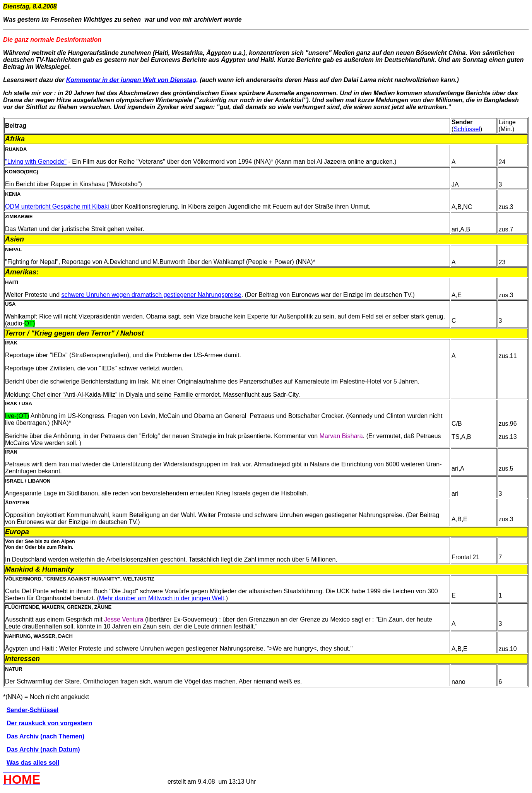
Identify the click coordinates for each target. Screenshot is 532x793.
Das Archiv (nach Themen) (44, 736)
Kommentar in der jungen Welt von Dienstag (131, 80)
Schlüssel (467, 129)
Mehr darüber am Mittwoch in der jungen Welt (162, 598)
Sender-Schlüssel (33, 710)
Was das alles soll (33, 763)
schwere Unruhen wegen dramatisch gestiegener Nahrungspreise (151, 295)
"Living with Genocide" (36, 162)
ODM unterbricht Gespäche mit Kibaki (58, 206)
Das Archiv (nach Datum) (43, 749)
